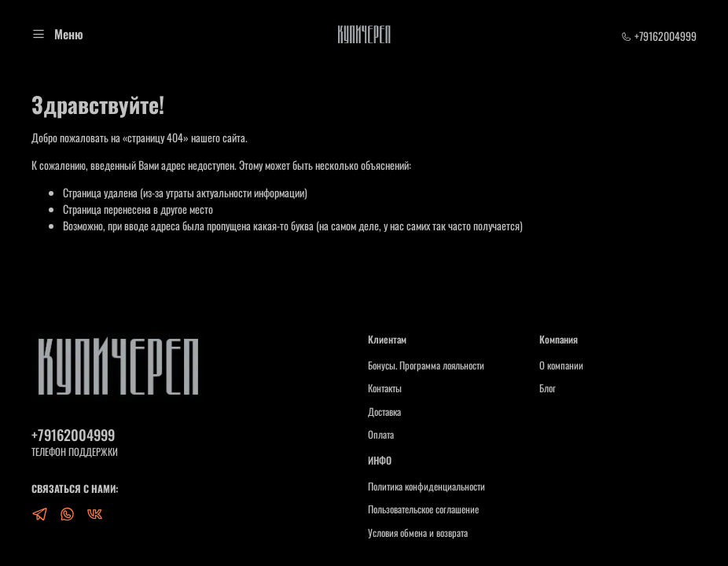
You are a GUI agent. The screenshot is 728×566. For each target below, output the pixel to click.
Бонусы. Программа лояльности (426, 366)
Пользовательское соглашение (423, 509)
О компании (561, 366)
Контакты (385, 388)
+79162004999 (659, 36)
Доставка (384, 412)
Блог (548, 388)
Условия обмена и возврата (418, 533)
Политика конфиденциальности (427, 487)
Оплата (381, 435)
